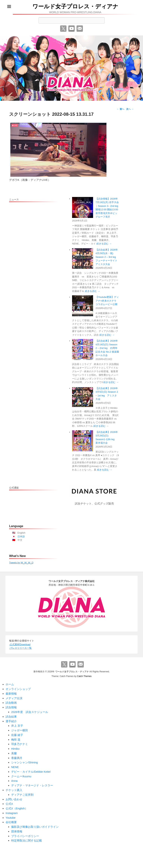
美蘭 (14, 752)
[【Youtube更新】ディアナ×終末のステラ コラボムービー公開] (83, 306)
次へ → (130, 109)
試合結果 (11, 716)
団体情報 (17, 828)
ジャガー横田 (20, 729)
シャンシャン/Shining (25, 761)
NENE (15, 765)
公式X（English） (17, 806)
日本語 (21, 536)
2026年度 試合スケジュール (30, 711)
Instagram (12, 810)
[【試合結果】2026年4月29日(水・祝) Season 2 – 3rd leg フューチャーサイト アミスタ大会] (83, 258)
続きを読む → (104, 244)
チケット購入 (14, 788)
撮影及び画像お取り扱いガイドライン (35, 824)
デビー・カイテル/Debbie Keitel (31, 770)
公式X (9, 801)
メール (80, 29)
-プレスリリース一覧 (20, 648)
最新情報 (11, 693)
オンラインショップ (18, 689)
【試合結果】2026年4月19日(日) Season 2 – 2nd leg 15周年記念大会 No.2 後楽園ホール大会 (107, 348)
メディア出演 (14, 697)
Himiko (15, 747)
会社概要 (11, 819)
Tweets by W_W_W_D (21, 563)
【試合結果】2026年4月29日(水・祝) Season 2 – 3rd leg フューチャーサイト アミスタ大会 (108, 257)
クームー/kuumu (21, 774)
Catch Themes (84, 676)
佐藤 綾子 (17, 734)
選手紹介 (11, 720)
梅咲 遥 (16, 738)
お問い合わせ (14, 797)
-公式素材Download (20, 644)
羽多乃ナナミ (20, 743)
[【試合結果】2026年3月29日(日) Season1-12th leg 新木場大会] (83, 441)
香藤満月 (17, 756)
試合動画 (11, 702)
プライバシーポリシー (25, 833)
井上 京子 (17, 725)
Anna (14, 779)
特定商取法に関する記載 (27, 837)
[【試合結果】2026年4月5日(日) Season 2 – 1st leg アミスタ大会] (83, 397)
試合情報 (11, 707)
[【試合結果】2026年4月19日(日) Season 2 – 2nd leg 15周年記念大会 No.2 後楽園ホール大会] (83, 350)
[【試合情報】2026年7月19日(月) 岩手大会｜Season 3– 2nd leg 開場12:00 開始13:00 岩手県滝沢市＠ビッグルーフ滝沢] (83, 207)
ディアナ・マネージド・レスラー (32, 783)
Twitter (63, 29)
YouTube (71, 29)
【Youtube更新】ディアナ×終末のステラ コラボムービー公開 (107, 301)
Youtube (11, 815)
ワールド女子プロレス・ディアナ (75, 6)
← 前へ (120, 109)
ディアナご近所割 (22, 792)
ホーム (10, 684)
